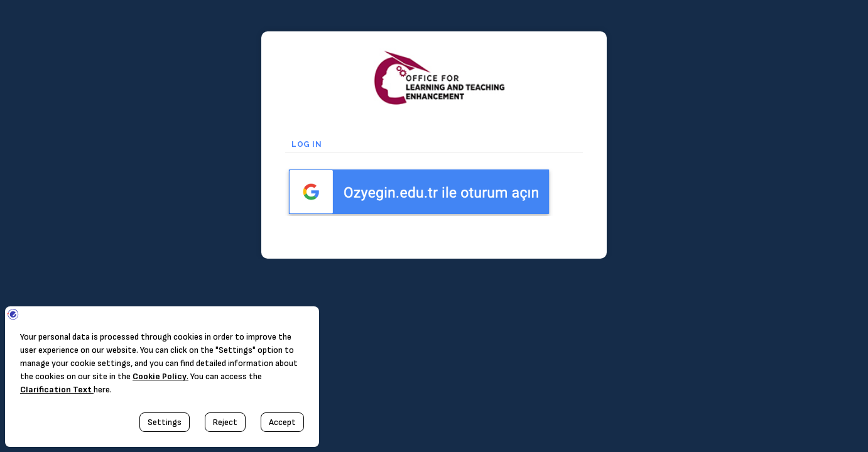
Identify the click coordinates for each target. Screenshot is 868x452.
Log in (310, 144)
